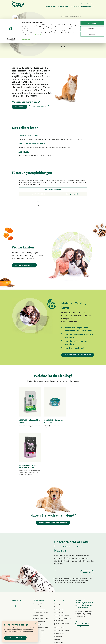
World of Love (17, 557)
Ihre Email (57, 527)
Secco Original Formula (39, 560)
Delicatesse (57, 596)
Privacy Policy (81, 539)
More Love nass (58, 610)
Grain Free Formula (38, 572)
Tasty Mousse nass (59, 590)
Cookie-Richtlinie (40, 16)
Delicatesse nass (59, 599)
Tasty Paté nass (37, 595)
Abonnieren (87, 529)
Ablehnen (92, 15)
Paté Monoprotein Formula (40, 584)
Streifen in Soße (37, 598)
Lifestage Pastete (38, 581)
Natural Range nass (38, 604)
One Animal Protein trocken (40, 569)
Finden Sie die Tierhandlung (24, 265)
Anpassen (92, 10)
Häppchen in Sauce (59, 584)
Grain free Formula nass (39, 592)
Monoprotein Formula (39, 566)
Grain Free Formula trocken (40, 575)
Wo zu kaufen (20, 107)
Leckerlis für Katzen (59, 613)
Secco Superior (58, 563)
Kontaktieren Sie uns (39, 107)
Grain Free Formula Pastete (40, 589)
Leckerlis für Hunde (38, 607)
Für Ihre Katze (60, 557)
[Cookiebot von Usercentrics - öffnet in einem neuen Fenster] (11, 21)
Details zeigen (26, 21)
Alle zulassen (92, 4)
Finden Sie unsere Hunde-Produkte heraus (53, 479)
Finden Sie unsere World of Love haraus (78, 355)
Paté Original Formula (39, 578)
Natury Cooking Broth (60, 605)
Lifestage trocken (38, 563)
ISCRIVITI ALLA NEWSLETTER (15, 638)
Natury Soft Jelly (37, 601)
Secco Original (58, 560)
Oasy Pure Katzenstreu (60, 616)
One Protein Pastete (38, 587)
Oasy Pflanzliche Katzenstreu (62, 619)
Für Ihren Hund (39, 557)
